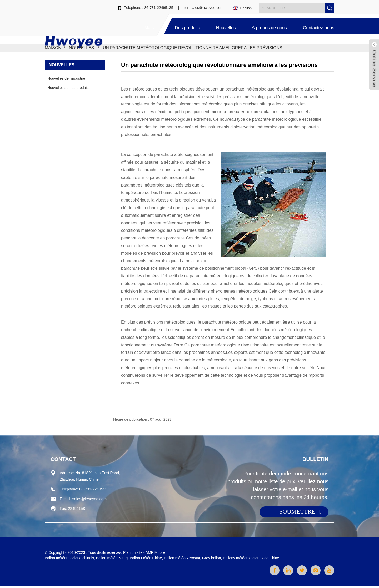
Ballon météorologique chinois (69, 560)
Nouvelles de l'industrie (66, 80)
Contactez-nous (319, 26)
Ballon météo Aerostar (182, 560)
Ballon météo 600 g (112, 560)
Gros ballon (212, 560)
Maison (151, 26)
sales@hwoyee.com (207, 6)
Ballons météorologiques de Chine (251, 560)
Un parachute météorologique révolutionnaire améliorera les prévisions (193, 49)
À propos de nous (269, 26)
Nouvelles (226, 26)
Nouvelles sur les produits (68, 89)
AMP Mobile (155, 555)
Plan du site (133, 555)
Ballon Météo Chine (146, 560)
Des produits (187, 26)
